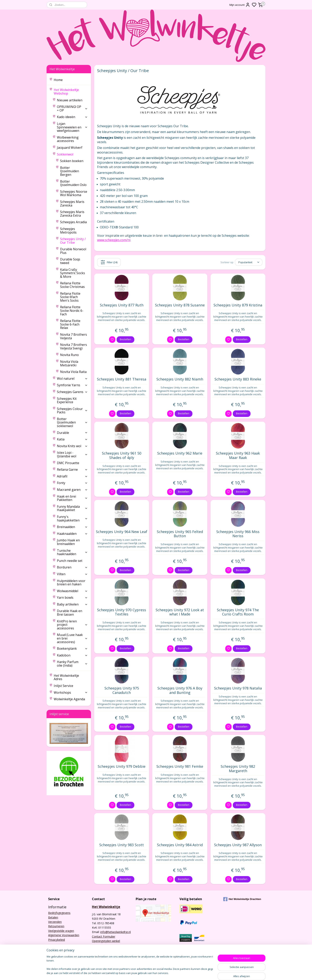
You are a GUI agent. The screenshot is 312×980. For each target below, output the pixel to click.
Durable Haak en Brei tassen (70, 613)
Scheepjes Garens (72, 392)
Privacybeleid (57, 940)
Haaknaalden (72, 534)
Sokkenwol (72, 154)
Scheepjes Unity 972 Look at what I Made (180, 612)
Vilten (72, 574)
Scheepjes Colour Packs (72, 411)
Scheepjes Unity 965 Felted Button (180, 534)
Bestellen (125, 339)
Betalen (53, 917)
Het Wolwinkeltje (106, 907)
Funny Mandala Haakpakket (72, 508)
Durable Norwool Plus (73, 251)
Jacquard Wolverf (70, 148)
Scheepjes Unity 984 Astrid (180, 845)
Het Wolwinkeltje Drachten (242, 899)
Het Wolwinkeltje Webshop (71, 92)
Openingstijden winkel (106, 941)
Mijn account (240, 5)
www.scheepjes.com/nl (114, 240)
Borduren (72, 567)
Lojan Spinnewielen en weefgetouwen (72, 127)
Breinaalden (72, 527)
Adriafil (72, 476)
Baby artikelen (72, 604)
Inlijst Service (63, 686)
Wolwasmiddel (72, 591)
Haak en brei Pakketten (72, 498)
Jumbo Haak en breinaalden (68, 542)
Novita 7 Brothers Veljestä (74, 336)
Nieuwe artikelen (70, 100)
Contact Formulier (104, 936)
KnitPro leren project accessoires (72, 625)
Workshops (71, 692)
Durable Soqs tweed (70, 261)
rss (179, 973)
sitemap (171, 973)
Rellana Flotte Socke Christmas (72, 285)
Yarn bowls (72, 598)
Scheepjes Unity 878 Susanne (180, 305)
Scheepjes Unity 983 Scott (122, 845)
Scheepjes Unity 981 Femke (180, 767)
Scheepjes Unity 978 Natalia (238, 688)
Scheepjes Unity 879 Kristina (238, 305)
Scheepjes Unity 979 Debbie (122, 767)
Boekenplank (72, 648)
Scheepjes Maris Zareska (72, 203)
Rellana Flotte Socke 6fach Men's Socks (70, 297)
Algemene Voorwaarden (64, 935)
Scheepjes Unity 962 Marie (180, 453)
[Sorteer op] (249, 262)
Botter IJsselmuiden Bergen (70, 171)
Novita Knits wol (72, 446)
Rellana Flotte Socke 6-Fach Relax (70, 324)
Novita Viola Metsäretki (69, 363)
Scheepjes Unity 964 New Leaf (122, 532)
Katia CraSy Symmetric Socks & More (73, 273)
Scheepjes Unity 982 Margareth (238, 769)
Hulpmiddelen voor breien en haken (71, 583)
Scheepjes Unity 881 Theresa (122, 379)
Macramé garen (72, 490)
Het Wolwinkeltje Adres (66, 677)
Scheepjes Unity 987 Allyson (238, 845)
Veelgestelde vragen (61, 931)
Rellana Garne (72, 469)
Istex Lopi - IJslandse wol (72, 454)
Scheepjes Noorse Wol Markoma (74, 193)
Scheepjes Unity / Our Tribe (73, 241)
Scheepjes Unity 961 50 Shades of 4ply (122, 455)
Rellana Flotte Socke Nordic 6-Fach (72, 311)
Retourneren (56, 926)
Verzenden (55, 922)
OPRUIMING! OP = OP (72, 109)
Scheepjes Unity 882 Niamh (180, 379)
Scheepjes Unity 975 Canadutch (122, 690)
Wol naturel (72, 379)
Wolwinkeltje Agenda (69, 699)
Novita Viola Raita (73, 372)
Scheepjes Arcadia (73, 222)
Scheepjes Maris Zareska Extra (72, 214)
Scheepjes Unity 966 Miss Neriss (238, 534)
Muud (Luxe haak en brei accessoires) (72, 638)
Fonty (72, 483)
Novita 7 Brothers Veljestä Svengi (74, 346)
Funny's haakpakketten (72, 518)
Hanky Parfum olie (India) (72, 664)
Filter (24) (109, 262)
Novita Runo (69, 355)
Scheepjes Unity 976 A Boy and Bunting (180, 690)
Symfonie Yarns (72, 385)
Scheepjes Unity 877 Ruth (122, 305)
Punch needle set (70, 561)
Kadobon (72, 655)
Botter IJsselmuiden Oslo (73, 183)
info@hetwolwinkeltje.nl (116, 932)
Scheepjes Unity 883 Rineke (238, 379)
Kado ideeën (72, 117)
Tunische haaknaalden (72, 552)
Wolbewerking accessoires (68, 139)
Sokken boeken (72, 161)
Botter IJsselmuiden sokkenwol (72, 422)
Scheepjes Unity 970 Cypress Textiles (122, 612)
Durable (72, 433)
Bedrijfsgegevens (59, 913)
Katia (72, 439)
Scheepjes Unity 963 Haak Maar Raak (238, 455)
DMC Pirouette (68, 463)
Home (58, 80)
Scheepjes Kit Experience (67, 400)
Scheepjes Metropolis (68, 231)
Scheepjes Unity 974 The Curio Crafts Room (238, 612)
